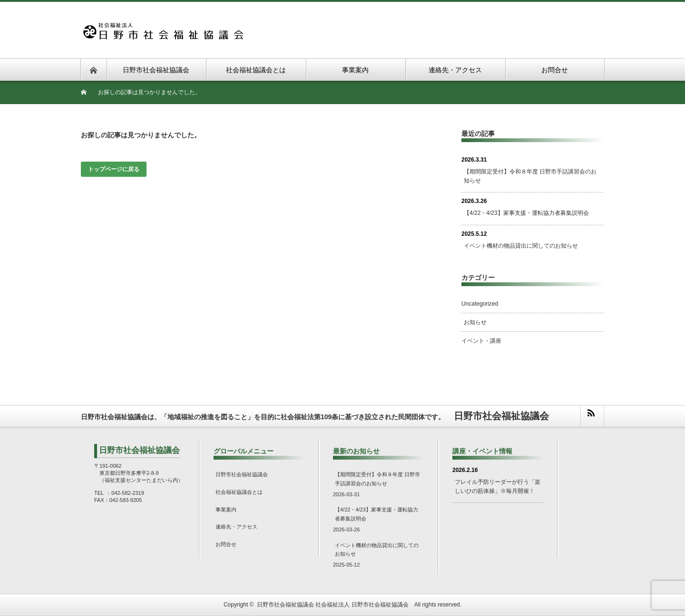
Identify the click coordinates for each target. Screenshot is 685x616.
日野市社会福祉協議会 (242, 474)
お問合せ (226, 544)
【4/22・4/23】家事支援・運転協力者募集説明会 (526, 213)
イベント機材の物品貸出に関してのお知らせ (521, 246)
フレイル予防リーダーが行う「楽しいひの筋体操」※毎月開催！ (498, 486)
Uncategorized (480, 304)
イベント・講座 (481, 341)
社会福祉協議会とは (239, 492)
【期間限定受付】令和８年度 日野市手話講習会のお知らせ (530, 176)
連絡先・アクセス (236, 527)
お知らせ (475, 322)
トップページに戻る (114, 169)
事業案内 (226, 510)
